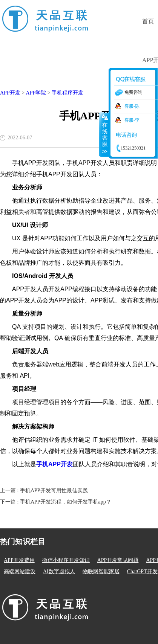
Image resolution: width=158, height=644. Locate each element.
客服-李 (132, 120)
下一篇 (56, 502)
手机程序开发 (67, 93)
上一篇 (44, 491)
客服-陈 (132, 106)
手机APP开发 (54, 464)
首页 (148, 21)
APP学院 (36, 93)
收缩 (104, 134)
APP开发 (10, 93)
